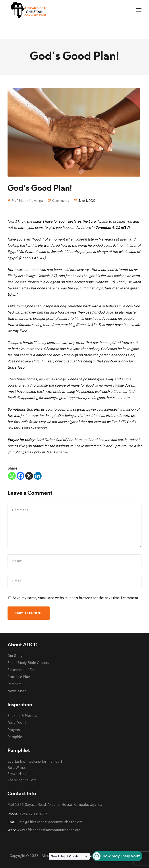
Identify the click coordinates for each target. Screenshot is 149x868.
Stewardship (17, 774)
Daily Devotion (19, 723)
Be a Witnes (17, 768)
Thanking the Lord (22, 780)
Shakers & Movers (22, 716)
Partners (15, 684)
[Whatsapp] (12, 476)
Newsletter (17, 691)
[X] (29, 476)
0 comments (61, 201)
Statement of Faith (22, 670)
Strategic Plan (19, 677)
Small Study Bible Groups (28, 663)
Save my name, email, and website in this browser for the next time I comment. (76, 598)
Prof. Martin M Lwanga (27, 201)
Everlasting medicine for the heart (35, 761)
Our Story (15, 656)
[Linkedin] (38, 476)
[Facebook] (20, 476)
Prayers (14, 730)
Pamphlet (15, 737)
